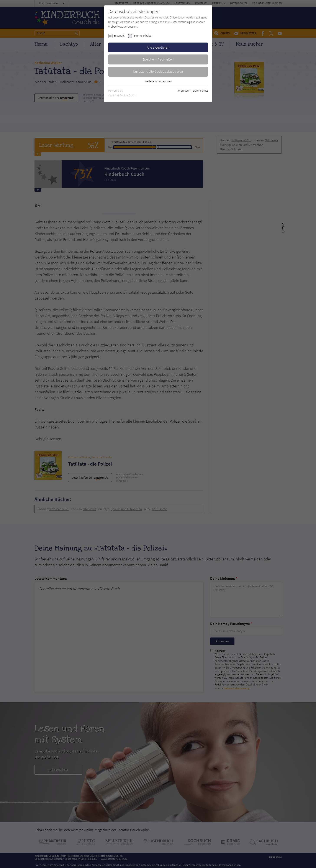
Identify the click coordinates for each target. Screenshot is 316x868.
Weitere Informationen (158, 81)
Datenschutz (201, 91)
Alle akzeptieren (158, 47)
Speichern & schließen (158, 59)
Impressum (184, 91)
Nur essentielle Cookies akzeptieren (158, 71)
